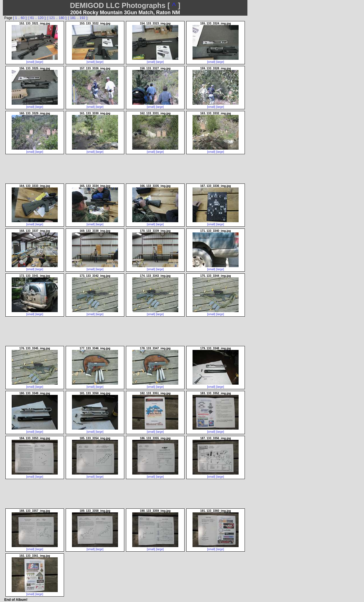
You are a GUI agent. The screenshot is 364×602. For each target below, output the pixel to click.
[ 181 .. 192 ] (78, 18)
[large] (39, 62)
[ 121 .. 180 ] (57, 18)
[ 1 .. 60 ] (20, 18)
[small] (30, 62)
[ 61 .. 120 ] (37, 18)
